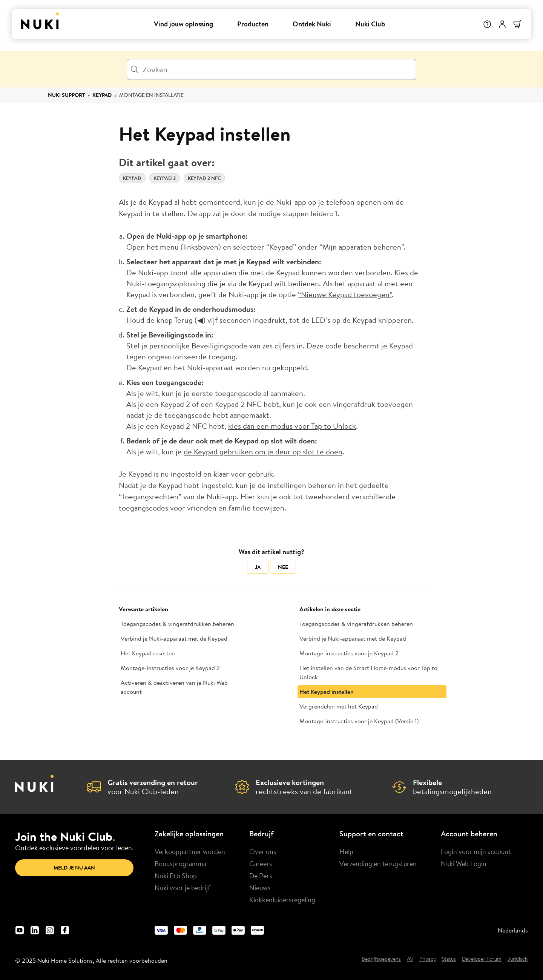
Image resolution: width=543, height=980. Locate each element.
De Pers (261, 876)
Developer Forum (482, 959)
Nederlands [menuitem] (513, 930)
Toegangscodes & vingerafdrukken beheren (177, 624)
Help (346, 851)
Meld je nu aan (74, 868)
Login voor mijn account (476, 851)
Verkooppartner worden (190, 851)
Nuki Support (66, 95)
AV (410, 959)
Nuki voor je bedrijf (183, 888)
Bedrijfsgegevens (381, 959)
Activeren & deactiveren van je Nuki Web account (174, 687)
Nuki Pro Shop (176, 876)
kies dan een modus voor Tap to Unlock (292, 426)
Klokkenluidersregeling (282, 900)
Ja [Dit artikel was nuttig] (258, 567)
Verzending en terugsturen (378, 863)
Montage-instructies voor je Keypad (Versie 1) (359, 721)
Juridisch (518, 959)
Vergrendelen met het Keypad (339, 706)
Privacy (428, 959)
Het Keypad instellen (327, 692)
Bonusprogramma (180, 863)
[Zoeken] (271, 69)
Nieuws (260, 888)
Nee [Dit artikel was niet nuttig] (283, 567)
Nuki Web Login (464, 863)
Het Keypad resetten (148, 653)
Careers (261, 863)
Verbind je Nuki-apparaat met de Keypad (174, 638)
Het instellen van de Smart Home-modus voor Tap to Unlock (368, 672)
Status (449, 959)
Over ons (263, 851)
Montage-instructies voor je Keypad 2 (170, 668)
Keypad (102, 95)
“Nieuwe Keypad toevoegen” (345, 294)
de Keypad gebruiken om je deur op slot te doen (263, 452)
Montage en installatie (151, 95)
